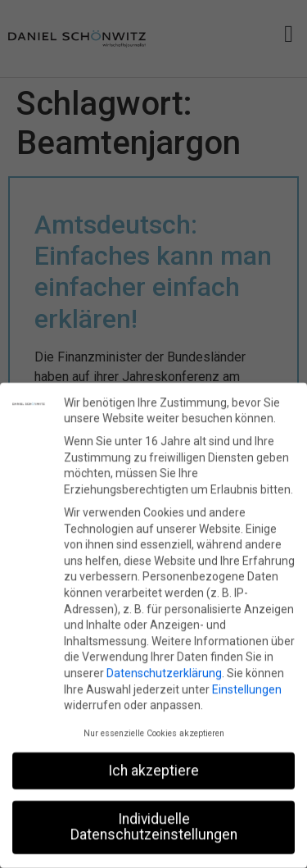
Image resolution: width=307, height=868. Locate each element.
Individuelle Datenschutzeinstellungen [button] (154, 825)
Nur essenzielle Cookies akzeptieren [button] (154, 732)
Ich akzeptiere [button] (153, 769)
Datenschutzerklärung (164, 672)
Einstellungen (247, 688)
